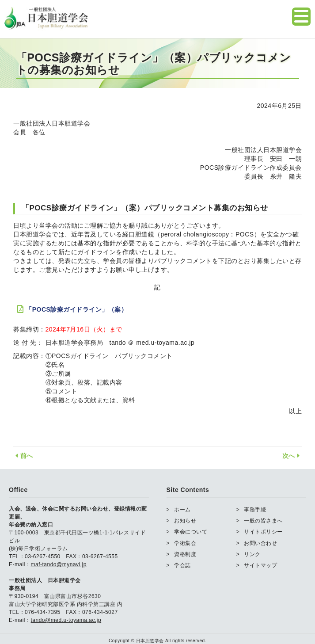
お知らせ (185, 521)
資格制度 (185, 554)
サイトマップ (260, 565)
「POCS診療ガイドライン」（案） (76, 309)
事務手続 (255, 510)
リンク (252, 554)
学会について (191, 532)
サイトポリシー (263, 532)
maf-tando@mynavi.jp (59, 564)
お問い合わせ (260, 543)
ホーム (182, 510)
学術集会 (185, 543)
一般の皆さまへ (263, 521)
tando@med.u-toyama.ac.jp (66, 620)
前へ (23, 456)
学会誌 (182, 565)
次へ (292, 456)
